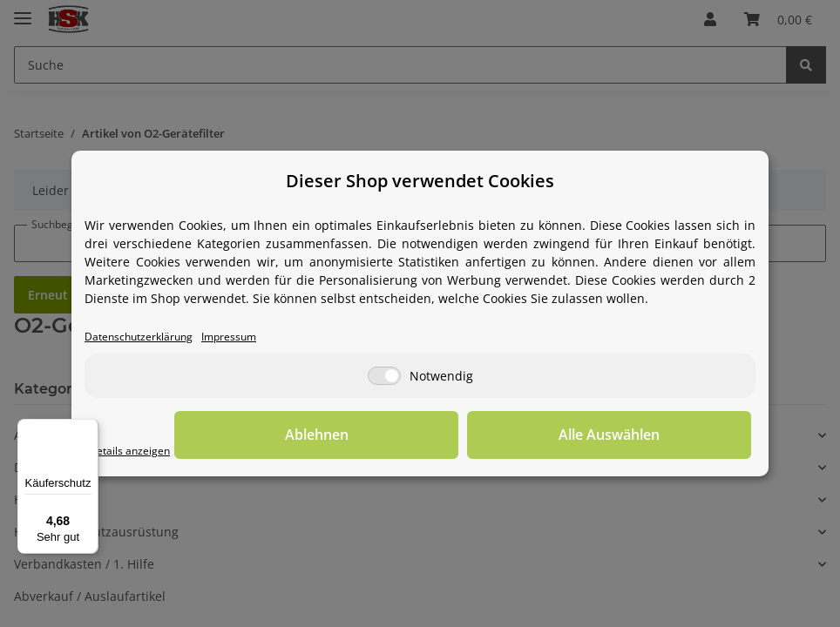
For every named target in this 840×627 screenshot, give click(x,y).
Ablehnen (481, 436)
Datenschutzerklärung (149, 337)
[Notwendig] (384, 378)
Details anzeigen (137, 452)
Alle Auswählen (664, 436)
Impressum (256, 337)
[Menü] (88, 429)
